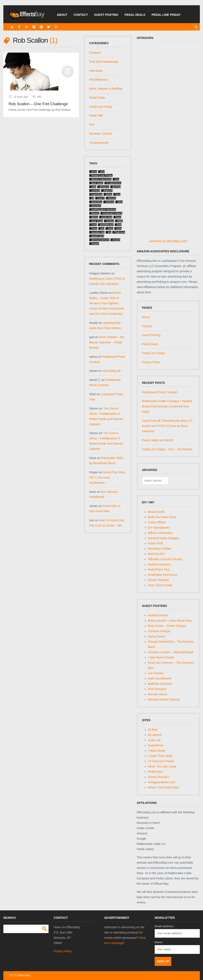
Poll (92, 125)
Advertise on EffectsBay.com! (168, 241)
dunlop (117, 187)
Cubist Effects (157, 522)
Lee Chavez (156, 673)
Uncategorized (99, 143)
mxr (117, 179)
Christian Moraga (159, 631)
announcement (100, 240)
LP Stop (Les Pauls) (161, 761)
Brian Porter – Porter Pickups (167, 626)
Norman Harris (158, 694)
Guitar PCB (155, 543)
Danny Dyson (157, 636)
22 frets (153, 730)
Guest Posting (106, 15)
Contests (95, 53)
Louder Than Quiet (160, 756)
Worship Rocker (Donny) (164, 699)
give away (98, 183)
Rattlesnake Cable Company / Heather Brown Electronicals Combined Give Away (167, 406)
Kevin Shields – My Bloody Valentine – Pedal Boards (107, 342)
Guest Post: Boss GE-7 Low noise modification (107, 477)
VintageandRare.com (162, 782)
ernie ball (107, 217)
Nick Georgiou (157, 689)
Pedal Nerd (155, 772)
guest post (98, 236)
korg (119, 228)
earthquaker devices (104, 209)
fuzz (118, 194)
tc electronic (114, 183)
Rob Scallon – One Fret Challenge (38, 104)
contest (96, 191)
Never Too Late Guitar (162, 766)
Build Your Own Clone (162, 517)
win (103, 228)
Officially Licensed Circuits (165, 559)
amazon (104, 187)
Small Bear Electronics (163, 575)
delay (109, 194)
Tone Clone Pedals (160, 585)
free (119, 225)
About (62, 15)
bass (118, 217)
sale (94, 187)
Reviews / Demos (101, 134)
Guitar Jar (154, 740)
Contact (81, 15)
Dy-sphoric (155, 735)
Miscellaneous (99, 80)
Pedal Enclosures (159, 564)
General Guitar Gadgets (164, 538)
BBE (120, 221)
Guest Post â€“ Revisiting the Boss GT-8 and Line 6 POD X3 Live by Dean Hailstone (168, 426)
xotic (110, 228)
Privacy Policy (151, 362)
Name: (159, 942)
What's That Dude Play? (164, 787)
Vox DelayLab (112, 371)
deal (120, 202)
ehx (102, 172)
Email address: (164, 926)
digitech (108, 191)
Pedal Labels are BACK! (158, 440)
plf (93, 198)
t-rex (94, 225)
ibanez (95, 213)
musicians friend (112, 213)
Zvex (94, 228)
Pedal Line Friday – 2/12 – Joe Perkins (167, 449)
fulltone (110, 202)
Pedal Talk (96, 116)
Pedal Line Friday (166, 15)
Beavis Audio (156, 512)
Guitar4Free (156, 745)
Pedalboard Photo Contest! (160, 392)
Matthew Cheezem (160, 684)
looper (95, 244)
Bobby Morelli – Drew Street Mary (170, 621)
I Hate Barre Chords (161, 657)
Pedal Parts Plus (159, 569)
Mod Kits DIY (157, 554)
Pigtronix (120, 232)
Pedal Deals (135, 15)
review (110, 221)
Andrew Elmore (158, 615)
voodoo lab (98, 232)
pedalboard (107, 225)
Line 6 (101, 198)
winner (112, 198)
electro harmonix (101, 179)
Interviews (96, 71)
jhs (110, 232)
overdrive (97, 194)
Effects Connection (160, 533)
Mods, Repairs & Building (106, 89)
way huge (97, 221)
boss (94, 172)
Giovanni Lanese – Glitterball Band (171, 652)
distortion (97, 202)
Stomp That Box (158, 580)
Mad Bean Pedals (160, 549)
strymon (96, 206)
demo (95, 217)
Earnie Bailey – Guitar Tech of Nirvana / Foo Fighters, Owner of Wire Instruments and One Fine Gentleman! (107, 303)
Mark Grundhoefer (160, 678)
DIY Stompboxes (159, 528)
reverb (117, 240)
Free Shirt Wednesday (104, 62)
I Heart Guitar (157, 751)
